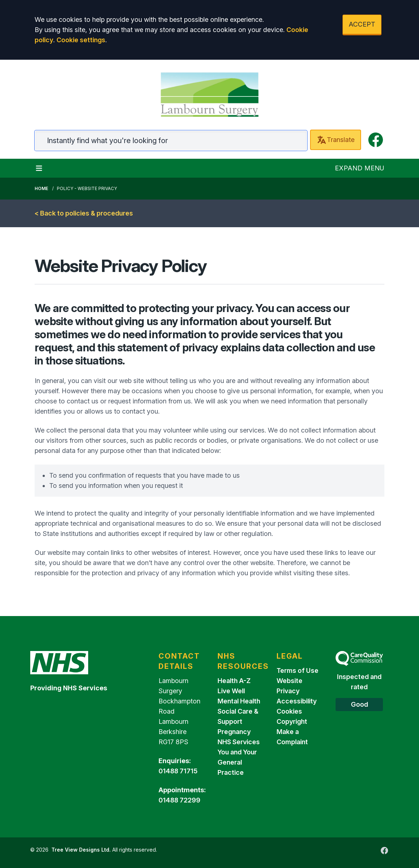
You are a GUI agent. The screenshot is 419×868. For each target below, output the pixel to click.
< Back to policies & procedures (84, 213)
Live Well (231, 691)
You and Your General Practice (237, 762)
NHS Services (239, 742)
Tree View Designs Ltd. (81, 850)
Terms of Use (297, 670)
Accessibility (297, 701)
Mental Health (239, 701)
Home (41, 188)
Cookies (289, 711)
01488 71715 (178, 771)
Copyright (292, 721)
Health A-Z (234, 681)
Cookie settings (81, 40)
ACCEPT (362, 24)
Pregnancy (234, 732)
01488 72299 (179, 800)
